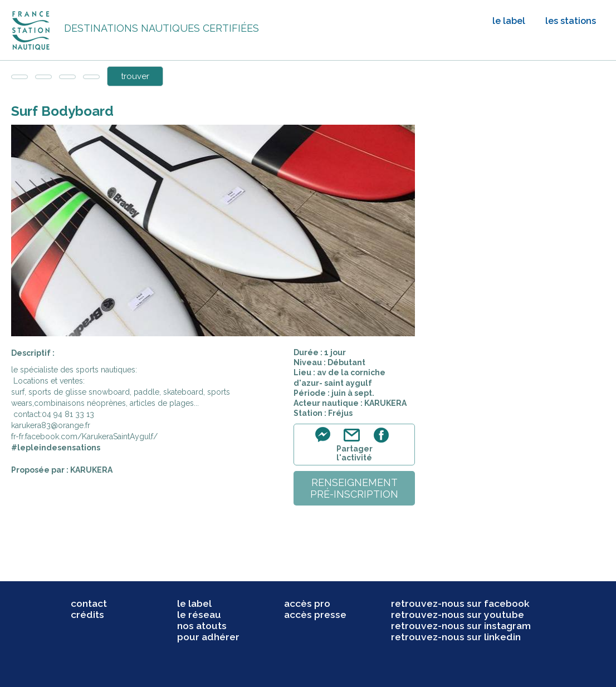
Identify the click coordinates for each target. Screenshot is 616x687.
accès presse (315, 615)
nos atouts (202, 626)
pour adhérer (208, 637)
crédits (87, 615)
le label (509, 21)
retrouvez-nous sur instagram (461, 626)
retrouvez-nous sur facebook (460, 603)
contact (89, 603)
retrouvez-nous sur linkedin (456, 637)
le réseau (199, 615)
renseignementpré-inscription (354, 488)
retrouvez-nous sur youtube (458, 615)
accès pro (307, 603)
